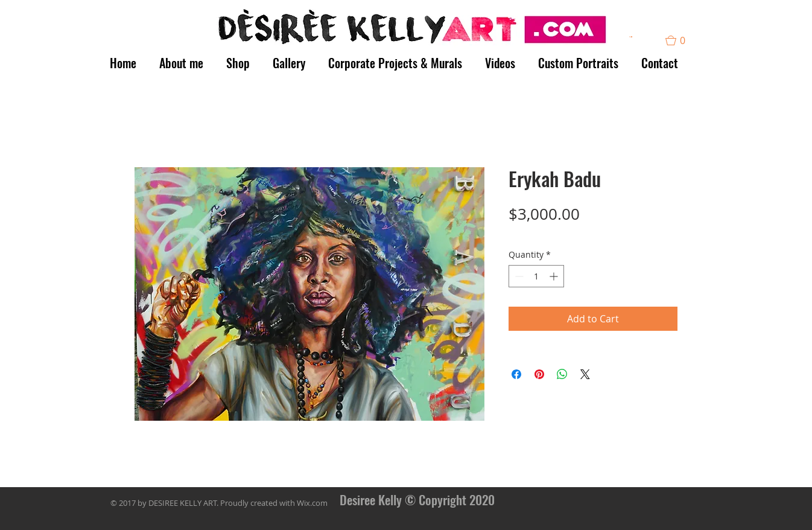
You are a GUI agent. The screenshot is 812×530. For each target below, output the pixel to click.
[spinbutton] (536, 276)
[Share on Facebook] (516, 374)
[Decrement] (518, 276)
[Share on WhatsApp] (562, 374)
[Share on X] (585, 374)
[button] (631, 37)
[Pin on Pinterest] (539, 374)
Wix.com (312, 503)
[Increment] (555, 276)
